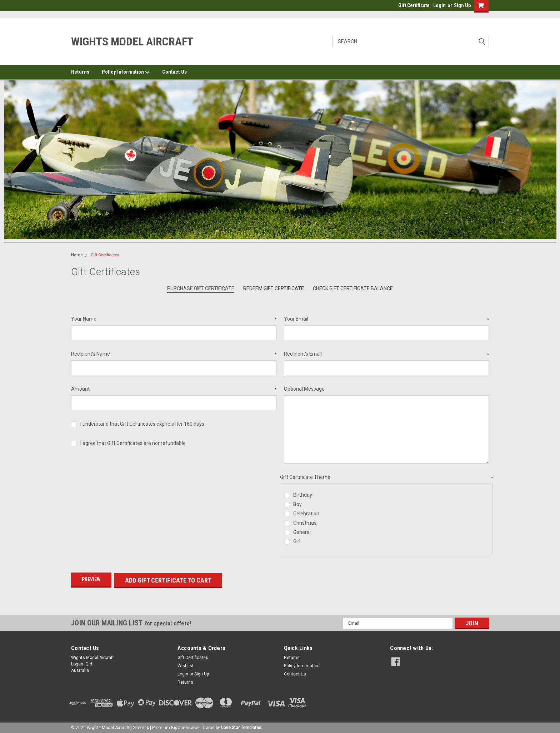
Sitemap (141, 726)
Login (439, 5)
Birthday (303, 495)
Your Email (387, 319)
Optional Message (304, 389)
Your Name (174, 319)
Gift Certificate (414, 5)
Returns (80, 72)
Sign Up (462, 5)
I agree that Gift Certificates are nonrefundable (133, 443)
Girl (297, 541)
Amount (174, 389)
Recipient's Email (387, 354)
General (302, 532)
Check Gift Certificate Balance (353, 288)
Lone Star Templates (241, 726)
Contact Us (174, 72)
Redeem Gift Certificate (274, 288)
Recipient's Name (174, 354)
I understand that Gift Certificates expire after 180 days (142, 424)
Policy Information (126, 72)
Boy (297, 504)
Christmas (305, 523)
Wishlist (186, 664)
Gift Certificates (105, 255)
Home (77, 255)
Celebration (306, 514)
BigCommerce (185, 726)
